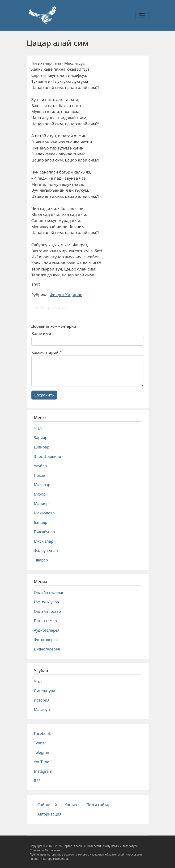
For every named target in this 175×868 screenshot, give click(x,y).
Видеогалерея (47, 649)
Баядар (41, 522)
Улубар (41, 466)
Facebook (43, 734)
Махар (40, 494)
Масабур (42, 710)
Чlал (38, 428)
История (42, 700)
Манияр (41, 504)
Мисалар (42, 485)
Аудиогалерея (47, 630)
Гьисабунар (45, 532)
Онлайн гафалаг (49, 593)
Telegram (42, 752)
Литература (45, 691)
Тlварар (41, 560)
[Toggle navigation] (142, 15)
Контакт (72, 805)
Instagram (43, 771)
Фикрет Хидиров (66, 295)
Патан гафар (45, 621)
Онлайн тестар (47, 611)
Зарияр (41, 438)
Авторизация (49, 814)
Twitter (40, 743)
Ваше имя (41, 333)
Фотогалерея (46, 640)
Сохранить (44, 395)
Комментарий (45, 352)
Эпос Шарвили (48, 456)
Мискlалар (44, 541)
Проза (40, 475)
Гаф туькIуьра (47, 602)
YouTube (42, 762)
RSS (37, 781)
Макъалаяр (44, 513)
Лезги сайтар (98, 805)
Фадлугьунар (46, 551)
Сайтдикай (47, 805)
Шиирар (42, 447)
